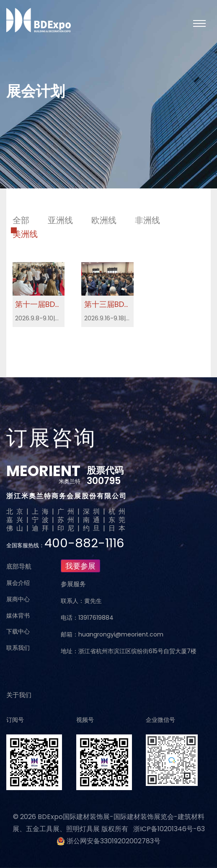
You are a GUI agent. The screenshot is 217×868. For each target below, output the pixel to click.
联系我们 (18, 648)
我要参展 (80, 566)
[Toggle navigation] (199, 23)
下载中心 (18, 631)
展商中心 (18, 599)
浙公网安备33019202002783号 (114, 841)
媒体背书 (18, 616)
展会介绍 (18, 583)
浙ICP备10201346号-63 (169, 829)
